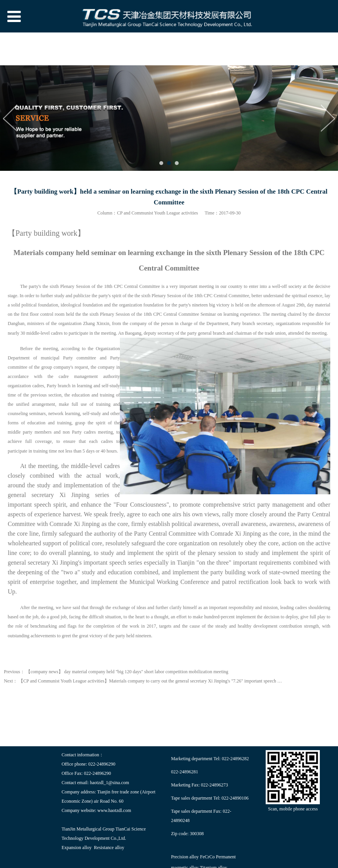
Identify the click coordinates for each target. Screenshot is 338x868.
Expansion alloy (77, 848)
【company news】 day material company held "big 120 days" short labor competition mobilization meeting (127, 672)
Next (328, 118)
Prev (10, 118)
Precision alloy (185, 857)
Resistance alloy (109, 848)
